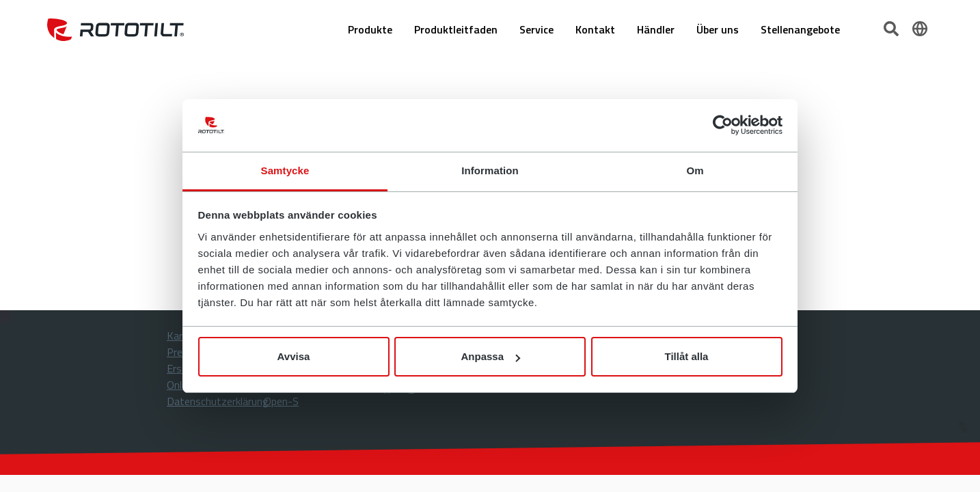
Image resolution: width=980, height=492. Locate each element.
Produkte (370, 29)
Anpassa (490, 356)
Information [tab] (490, 170)
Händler (656, 29)
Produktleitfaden (456, 29)
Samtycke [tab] (285, 170)
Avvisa (294, 356)
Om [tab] (695, 170)
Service (536, 29)
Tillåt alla (687, 356)
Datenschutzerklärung (218, 401)
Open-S (281, 401)
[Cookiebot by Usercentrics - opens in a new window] (723, 126)
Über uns (718, 29)
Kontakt (595, 29)
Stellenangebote (800, 29)
